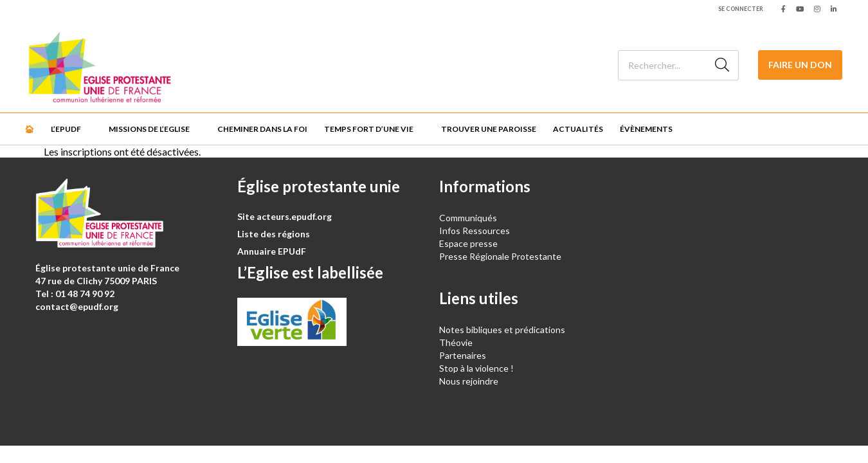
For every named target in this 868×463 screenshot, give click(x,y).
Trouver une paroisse (489, 129)
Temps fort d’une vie (369, 129)
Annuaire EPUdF (272, 251)
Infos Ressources (475, 231)
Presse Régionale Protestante (500, 256)
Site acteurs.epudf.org (285, 216)
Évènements (646, 129)
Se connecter (741, 9)
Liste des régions (274, 234)
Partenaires (463, 355)
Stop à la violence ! (476, 368)
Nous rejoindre (469, 381)
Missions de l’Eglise (149, 129)
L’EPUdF (66, 129)
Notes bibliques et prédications (502, 330)
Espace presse (468, 243)
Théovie (456, 342)
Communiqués (468, 218)
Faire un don (800, 65)
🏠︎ (29, 129)
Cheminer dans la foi (262, 129)
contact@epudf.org (77, 306)
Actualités (578, 129)
